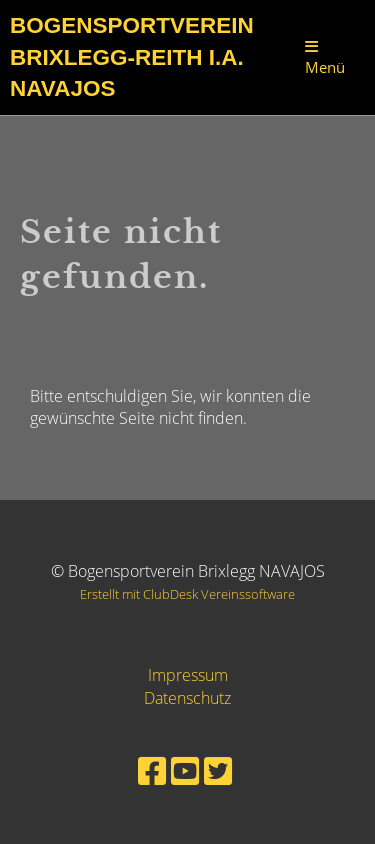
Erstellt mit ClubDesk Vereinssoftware (187, 594)
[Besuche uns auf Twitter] (218, 770)
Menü (325, 58)
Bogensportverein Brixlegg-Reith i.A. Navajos (132, 57)
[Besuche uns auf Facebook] (152, 770)
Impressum (188, 675)
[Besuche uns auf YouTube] (185, 770)
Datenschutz (187, 698)
